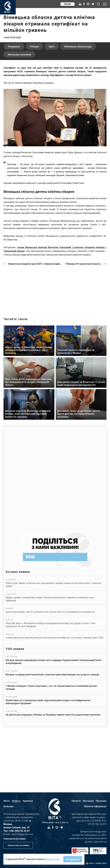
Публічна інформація (95, 806)
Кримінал (28, 801)
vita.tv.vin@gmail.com (22, 834)
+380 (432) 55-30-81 (19, 831)
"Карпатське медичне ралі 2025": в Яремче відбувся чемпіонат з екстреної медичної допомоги (35, 315)
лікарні (35, 98)
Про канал (88, 801)
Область (16, 801)
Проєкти (76, 801)
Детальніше (55, 634)
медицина (15, 98)
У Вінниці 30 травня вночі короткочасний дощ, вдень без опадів (86, 315)
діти (53, 98)
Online (67, 4)
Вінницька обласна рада (79, 98)
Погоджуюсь (73, 859)
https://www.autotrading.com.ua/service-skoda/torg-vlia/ (55, 529)
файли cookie (53, 859)
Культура (8, 806)
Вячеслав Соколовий (20, 106)
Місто (7, 801)
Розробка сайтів (101, 863)
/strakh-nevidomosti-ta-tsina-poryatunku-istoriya (55, 340)
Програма (101, 801)
